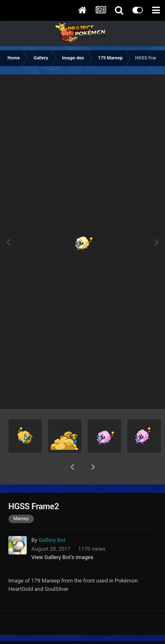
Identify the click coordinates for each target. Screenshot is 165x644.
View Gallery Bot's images (62, 535)
